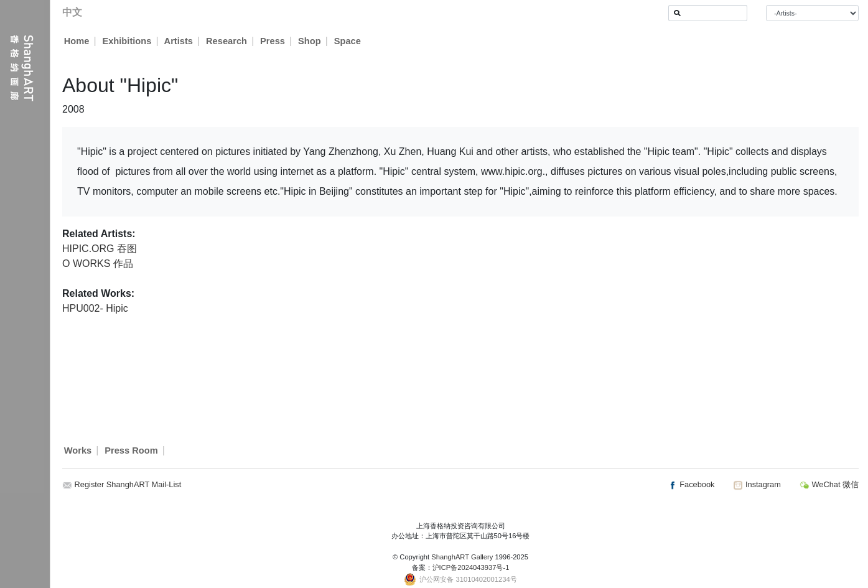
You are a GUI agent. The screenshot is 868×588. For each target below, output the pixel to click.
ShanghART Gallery (462, 557)
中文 (72, 12)
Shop (310, 41)
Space (348, 41)
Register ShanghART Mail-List (128, 484)
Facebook (691, 484)
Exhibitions (127, 41)
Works (78, 450)
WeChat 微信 (829, 484)
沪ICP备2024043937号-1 (471, 567)
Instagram (757, 484)
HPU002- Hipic (95, 308)
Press (273, 41)
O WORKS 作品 (98, 264)
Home (77, 41)
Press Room (131, 450)
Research (227, 41)
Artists (179, 41)
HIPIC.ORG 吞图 (100, 249)
